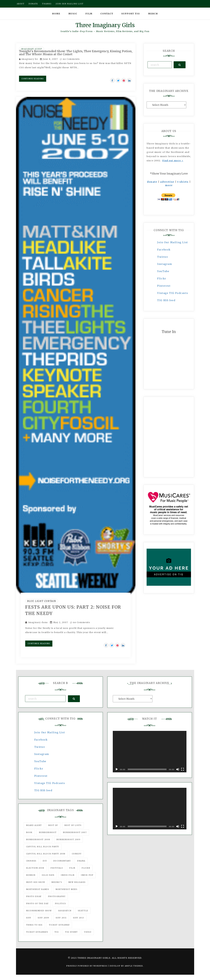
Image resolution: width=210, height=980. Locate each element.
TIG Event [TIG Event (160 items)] (71, 932)
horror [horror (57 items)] (31, 875)
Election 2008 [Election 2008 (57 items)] (35, 868)
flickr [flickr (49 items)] (86, 868)
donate (152, 182)
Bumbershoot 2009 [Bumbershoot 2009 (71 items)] (68, 839)
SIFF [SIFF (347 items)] (29, 918)
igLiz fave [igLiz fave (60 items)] (48, 875)
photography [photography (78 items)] (57, 896)
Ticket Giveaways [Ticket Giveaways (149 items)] (37, 932)
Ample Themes (134, 966)
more (169, 185)
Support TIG (131, 14)
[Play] (117, 769)
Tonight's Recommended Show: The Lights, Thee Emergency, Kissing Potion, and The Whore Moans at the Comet (76, 53)
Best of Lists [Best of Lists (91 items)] (73, 825)
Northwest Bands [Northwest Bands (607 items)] (38, 889)
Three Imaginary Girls (105, 25)
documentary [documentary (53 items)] (62, 861)
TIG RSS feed (166, 300)
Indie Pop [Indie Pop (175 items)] (87, 875)
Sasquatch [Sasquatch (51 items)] (65, 911)
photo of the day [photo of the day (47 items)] (37, 903)
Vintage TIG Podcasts (173, 293)
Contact (107, 14)
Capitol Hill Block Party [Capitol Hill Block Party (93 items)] (43, 847)
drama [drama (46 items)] (81, 861)
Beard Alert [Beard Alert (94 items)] (34, 825)
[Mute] (178, 769)
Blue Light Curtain (42, 601)
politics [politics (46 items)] (60, 903)
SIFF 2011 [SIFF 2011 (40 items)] (61, 918)
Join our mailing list (70, 4)
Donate (33, 4)
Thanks (47, 4)
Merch (153, 14)
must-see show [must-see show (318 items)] (36, 882)
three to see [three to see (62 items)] (34, 925)
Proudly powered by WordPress (87, 966)
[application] (150, 752)
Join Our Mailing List (173, 242)
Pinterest (164, 286)
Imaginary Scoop (32, 49)
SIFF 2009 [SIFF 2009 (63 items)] (43, 918)
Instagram (165, 264)
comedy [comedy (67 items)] (77, 854)
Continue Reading (33, 79)
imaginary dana (38, 622)
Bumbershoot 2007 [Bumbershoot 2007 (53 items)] (75, 832)
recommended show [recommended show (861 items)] (39, 911)
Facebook (164, 250)
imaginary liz (30, 59)
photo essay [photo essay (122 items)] (34, 896)
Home (56, 14)
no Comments (70, 59)
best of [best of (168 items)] (53, 825)
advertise (167, 182)
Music (73, 14)
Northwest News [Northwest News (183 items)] (66, 889)
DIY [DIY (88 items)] (45, 861)
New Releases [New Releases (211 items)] (77, 882)
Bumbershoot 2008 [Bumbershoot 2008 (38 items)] (38, 839)
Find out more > (173, 161)
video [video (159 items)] (88, 932)
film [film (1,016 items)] (72, 868)
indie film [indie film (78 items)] (68, 875)
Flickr (162, 278)
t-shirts (183, 182)
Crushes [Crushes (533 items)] (31, 861)
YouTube (163, 271)
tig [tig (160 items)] (57, 932)
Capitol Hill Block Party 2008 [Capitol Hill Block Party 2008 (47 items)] (46, 854)
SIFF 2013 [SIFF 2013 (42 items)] (79, 918)
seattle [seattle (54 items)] (83, 911)
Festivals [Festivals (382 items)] (57, 868)
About (21, 4)
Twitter (163, 257)
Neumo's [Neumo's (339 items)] (57, 882)
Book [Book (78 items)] (29, 832)
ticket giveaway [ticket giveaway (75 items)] (59, 925)
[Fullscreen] (183, 769)
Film (89, 14)
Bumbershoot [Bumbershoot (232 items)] (48, 832)
